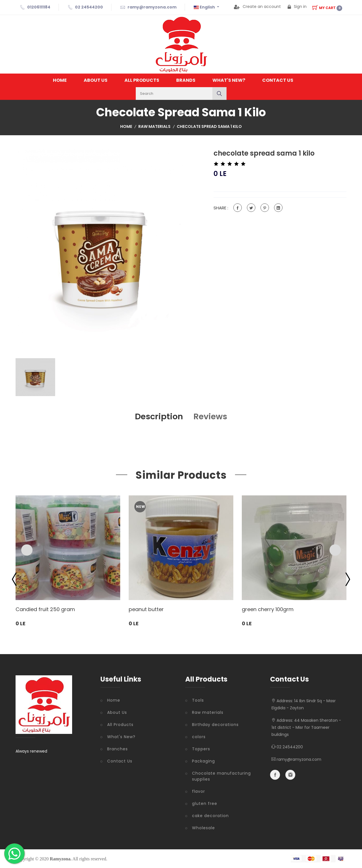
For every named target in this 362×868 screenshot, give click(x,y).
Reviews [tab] (212, 416)
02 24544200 (89, 7)
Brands (186, 80)
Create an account (257, 7)
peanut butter (146, 610)
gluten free (205, 803)
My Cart (327, 8)
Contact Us (278, 80)
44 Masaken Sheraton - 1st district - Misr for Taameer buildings (306, 727)
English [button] (205, 7)
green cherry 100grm (268, 610)
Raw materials (154, 126)
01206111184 (39, 7)
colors (199, 737)
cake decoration (210, 816)
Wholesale (203, 828)
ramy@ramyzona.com (152, 7)
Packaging (203, 761)
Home (60, 80)
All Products (142, 80)
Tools (198, 700)
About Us (96, 80)
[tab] (35, 377)
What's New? (229, 80)
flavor (199, 791)
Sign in (297, 7)
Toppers (201, 749)
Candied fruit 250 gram (45, 610)
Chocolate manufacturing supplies (221, 776)
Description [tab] (158, 416)
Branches (118, 749)
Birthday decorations (215, 725)
